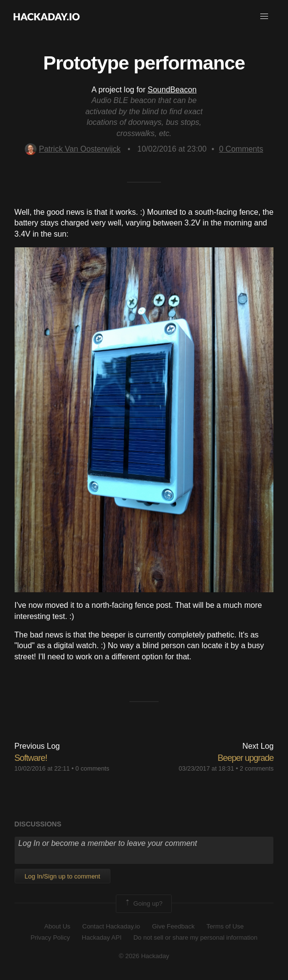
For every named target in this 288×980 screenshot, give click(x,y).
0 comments (92, 768)
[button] (264, 17)
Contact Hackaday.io (111, 926)
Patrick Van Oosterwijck (73, 149)
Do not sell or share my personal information (195, 937)
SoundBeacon (172, 90)
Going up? (143, 904)
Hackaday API (102, 937)
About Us (57, 926)
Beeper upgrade (245, 758)
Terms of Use (225, 926)
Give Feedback (173, 926)
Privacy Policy (50, 937)
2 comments (257, 768)
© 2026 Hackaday (144, 956)
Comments (241, 149)
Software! (31, 758)
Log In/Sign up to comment (63, 876)
